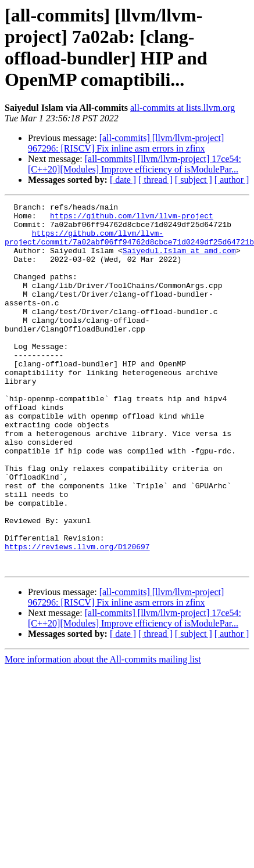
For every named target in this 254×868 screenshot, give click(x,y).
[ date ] (123, 180)
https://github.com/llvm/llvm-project (132, 219)
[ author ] (232, 180)
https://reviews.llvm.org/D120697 (77, 616)
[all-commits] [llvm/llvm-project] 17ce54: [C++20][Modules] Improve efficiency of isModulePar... (135, 164)
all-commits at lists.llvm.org (183, 108)
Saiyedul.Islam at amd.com (179, 261)
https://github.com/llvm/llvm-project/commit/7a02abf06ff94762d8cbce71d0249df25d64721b (129, 245)
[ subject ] (194, 180)
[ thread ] (155, 180)
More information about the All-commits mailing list (103, 732)
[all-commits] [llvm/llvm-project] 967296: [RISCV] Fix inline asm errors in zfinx (126, 143)
